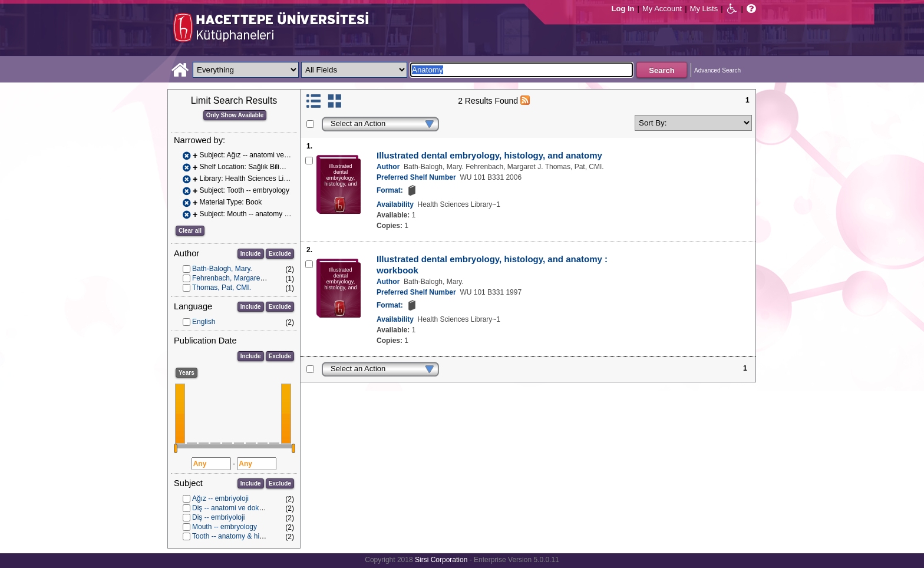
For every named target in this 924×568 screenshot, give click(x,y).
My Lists (704, 9)
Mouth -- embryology (225, 527)
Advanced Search (717, 70)
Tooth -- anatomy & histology (237, 536)
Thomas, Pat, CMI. (222, 288)
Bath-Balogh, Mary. (222, 269)
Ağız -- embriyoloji (220, 498)
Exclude (280, 254)
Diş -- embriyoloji (218, 517)
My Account (662, 9)
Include (251, 254)
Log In (623, 9)
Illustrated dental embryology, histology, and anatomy (489, 155)
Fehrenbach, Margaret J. (231, 278)
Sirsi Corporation (441, 560)
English (204, 322)
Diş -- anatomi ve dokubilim (235, 508)
